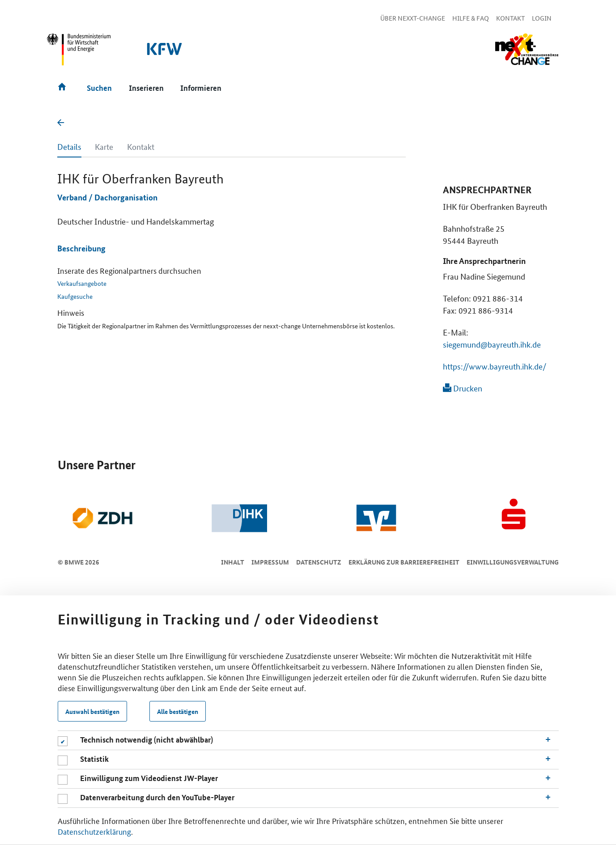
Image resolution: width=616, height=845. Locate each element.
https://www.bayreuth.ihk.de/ (495, 366)
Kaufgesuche (75, 296)
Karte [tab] (104, 146)
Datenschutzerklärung (94, 831)
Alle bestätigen (178, 711)
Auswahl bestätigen (92, 711)
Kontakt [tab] (141, 146)
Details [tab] (69, 146)
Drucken (463, 388)
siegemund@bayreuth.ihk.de (492, 344)
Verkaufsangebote (82, 283)
